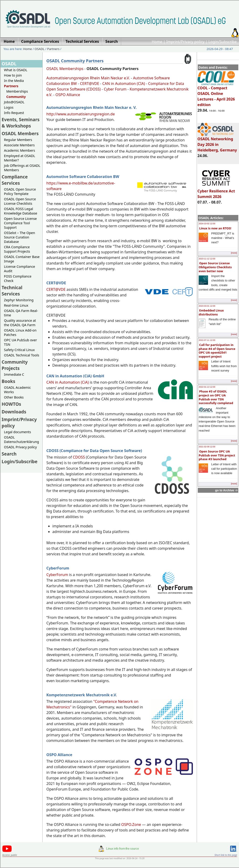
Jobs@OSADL (14, 102)
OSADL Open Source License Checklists (20, 201)
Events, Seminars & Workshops (21, 123)
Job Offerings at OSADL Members (22, 168)
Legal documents (17, 432)
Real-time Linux (16, 305)
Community (16, 97)
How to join (13, 75)
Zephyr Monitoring (19, 300)
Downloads (14, 412)
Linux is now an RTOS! (215, 228)
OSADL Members (20, 133)
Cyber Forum (115, 89)
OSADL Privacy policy (20, 447)
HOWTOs (11, 404)
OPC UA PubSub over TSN (20, 342)
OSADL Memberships (65, 69)
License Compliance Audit (19, 269)
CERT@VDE (89, 84)
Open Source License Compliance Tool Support (20, 223)
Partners (53, 49)
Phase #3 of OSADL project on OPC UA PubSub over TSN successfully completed (216, 397)
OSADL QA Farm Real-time (21, 313)
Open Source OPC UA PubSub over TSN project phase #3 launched (217, 455)
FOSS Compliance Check (18, 278)
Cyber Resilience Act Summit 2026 (216, 192)
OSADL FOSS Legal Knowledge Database (21, 211)
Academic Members (19, 150)
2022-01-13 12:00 (207, 387)
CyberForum (57, 575)
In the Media (14, 81)
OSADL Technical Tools (22, 355)
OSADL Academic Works (17, 390)
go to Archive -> (226, 490)
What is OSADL (16, 70)
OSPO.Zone (131, 824)
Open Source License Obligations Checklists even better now (215, 267)
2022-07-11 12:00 (207, 340)
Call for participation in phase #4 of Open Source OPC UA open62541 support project (217, 351)
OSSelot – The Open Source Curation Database (19, 237)
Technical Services (12, 291)
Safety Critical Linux (19, 350)
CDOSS (79, 457)
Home (157, 42)
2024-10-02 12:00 (207, 224)
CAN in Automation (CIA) (124, 84)
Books (8, 381)
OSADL (40, 49)
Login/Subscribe (223, 42)
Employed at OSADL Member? (20, 158)
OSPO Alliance (68, 95)
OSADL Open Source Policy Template (20, 191)
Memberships (17, 91)
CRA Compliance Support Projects (17, 249)
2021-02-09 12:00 (207, 447)
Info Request (14, 113)
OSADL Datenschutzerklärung (21, 439)
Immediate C (14, 374)
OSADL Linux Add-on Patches (20, 332)
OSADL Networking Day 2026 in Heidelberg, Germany (217, 142)
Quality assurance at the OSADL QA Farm (20, 323)
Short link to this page (226, 855)
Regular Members (18, 140)
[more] (234, 253)
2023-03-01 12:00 (207, 306)
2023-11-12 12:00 (207, 259)
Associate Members (19, 145)
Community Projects (15, 365)
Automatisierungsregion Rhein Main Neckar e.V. (88, 78)
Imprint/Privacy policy (185, 42)
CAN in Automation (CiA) (68, 382)
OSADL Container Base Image (22, 259)
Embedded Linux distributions (211, 312)
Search (9, 454)
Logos (9, 107)
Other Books (14, 397)
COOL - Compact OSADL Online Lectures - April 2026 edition (216, 94)
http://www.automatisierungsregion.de (81, 114)
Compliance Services (15, 180)
